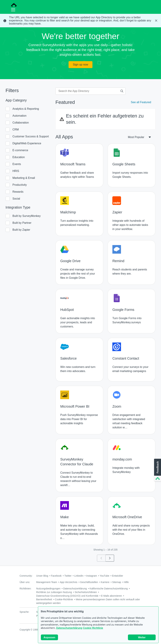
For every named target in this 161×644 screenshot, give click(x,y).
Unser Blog (42, 576)
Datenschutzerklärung (69, 628)
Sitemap (117, 582)
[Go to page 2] (110, 558)
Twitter (68, 576)
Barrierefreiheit (44, 599)
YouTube (104, 576)
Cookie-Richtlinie (93, 628)
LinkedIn (79, 576)
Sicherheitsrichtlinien (86, 592)
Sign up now (80, 65)
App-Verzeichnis (69, 582)
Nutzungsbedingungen (48, 589)
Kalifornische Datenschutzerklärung (109, 589)
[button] (157, 470)
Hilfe (126, 582)
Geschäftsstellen (89, 582)
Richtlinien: (25, 589)
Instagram (92, 576)
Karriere (105, 582)
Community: (26, 576)
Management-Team (47, 582)
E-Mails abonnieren (112, 596)
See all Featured (141, 102)
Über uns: (25, 582)
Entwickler (118, 576)
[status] (80, 21)
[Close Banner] (156, 21)
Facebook (56, 576)
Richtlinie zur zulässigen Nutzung (54, 592)
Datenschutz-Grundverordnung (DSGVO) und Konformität (67, 596)
